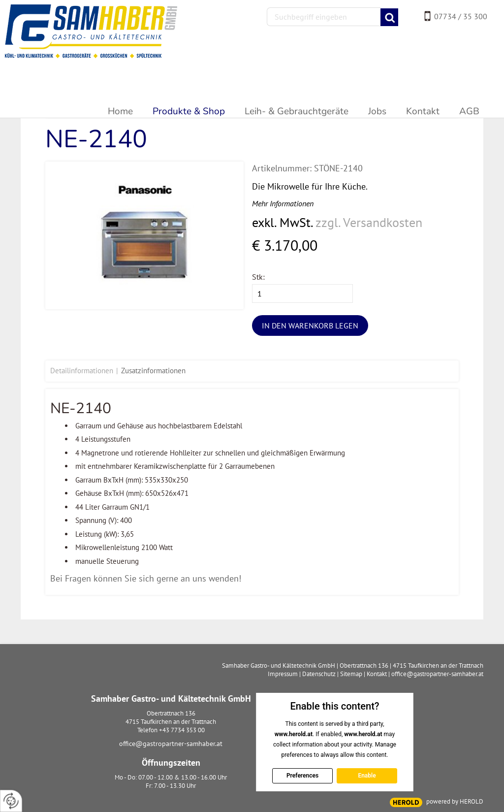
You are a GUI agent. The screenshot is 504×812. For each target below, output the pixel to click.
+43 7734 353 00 (182, 730)
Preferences (302, 776)
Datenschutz (319, 674)
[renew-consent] (11, 801)
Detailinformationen (82, 371)
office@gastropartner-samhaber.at (171, 744)
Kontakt (377, 674)
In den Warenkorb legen (310, 325)
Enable (367, 776)
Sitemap (351, 674)
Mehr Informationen (283, 203)
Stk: (258, 277)
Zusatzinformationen (153, 371)
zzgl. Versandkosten (369, 222)
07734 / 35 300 (461, 16)
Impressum (283, 674)
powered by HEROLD (455, 801)
